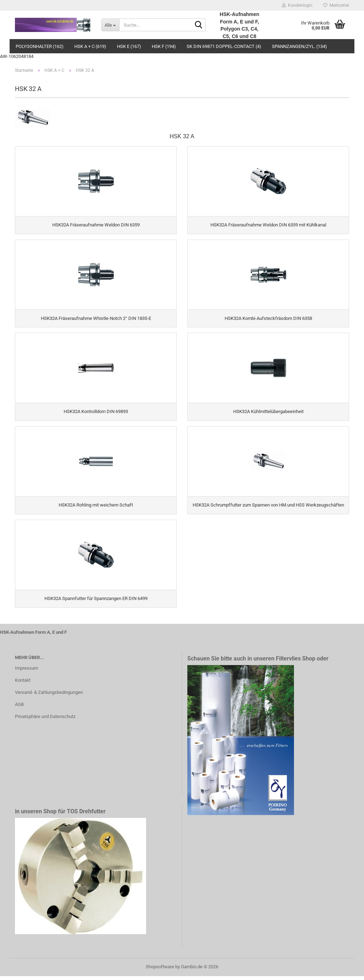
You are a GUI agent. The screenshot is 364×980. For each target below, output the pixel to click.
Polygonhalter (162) (40, 46)
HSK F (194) (164, 46)
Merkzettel (336, 5)
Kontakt (23, 684)
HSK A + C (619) (90, 46)
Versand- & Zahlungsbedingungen (49, 696)
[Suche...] (110, 25)
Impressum (26, 672)
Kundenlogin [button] (297, 5)
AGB (19, 708)
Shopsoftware (160, 971)
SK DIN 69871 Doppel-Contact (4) (224, 46)
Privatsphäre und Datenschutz (45, 720)
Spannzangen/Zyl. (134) (299, 46)
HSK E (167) (129, 46)
